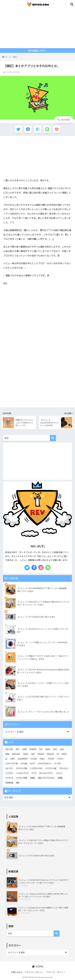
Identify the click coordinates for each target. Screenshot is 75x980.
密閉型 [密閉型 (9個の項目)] (60, 778)
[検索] (53, 438)
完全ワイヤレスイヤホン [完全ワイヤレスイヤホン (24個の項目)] (46, 778)
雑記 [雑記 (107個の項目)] (18, 783)
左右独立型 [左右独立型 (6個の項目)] (9, 783)
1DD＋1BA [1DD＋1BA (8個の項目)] (9, 749)
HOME (37, 967)
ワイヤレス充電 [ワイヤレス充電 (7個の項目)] (22, 778)
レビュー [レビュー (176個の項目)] (59, 773)
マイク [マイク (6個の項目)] (34, 773)
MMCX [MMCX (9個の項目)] (64, 754)
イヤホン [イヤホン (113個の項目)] (60, 759)
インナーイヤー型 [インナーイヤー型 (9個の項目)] (11, 763)
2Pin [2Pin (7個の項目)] (17, 749)
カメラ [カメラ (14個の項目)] (32, 763)
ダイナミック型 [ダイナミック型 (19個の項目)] (22, 768)
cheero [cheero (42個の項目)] (26, 754)
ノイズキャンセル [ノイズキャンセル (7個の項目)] (36, 768)
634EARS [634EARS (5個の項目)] (33, 749)
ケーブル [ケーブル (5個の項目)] (58, 763)
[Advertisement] (38, 28)
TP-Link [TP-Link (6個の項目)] (34, 759)
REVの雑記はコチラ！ (38, 51)
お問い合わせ (17, 972)
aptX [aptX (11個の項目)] (55, 749)
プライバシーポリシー (34, 972)
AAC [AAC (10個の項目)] (41, 749)
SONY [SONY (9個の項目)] (12, 759)
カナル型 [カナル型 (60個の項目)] (24, 763)
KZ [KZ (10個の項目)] (58, 754)
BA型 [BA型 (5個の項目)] (7, 754)
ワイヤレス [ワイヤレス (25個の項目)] (9, 778)
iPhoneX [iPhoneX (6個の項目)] (41, 754)
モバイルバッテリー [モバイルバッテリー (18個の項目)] (46, 773)
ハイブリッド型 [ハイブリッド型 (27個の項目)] (51, 768)
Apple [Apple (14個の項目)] (48, 749)
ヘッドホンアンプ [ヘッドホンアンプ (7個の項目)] (22, 773)
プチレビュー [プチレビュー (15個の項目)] (64, 768)
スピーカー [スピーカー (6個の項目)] (9, 768)
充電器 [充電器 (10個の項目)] (32, 778)
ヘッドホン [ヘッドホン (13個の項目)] (9, 773)
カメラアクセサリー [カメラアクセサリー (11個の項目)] (45, 763)
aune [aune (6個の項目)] (62, 749)
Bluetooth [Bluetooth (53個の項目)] (16, 754)
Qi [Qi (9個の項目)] (6, 759)
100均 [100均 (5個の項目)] (24, 749)
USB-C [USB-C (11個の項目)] (42, 759)
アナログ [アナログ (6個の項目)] (51, 759)
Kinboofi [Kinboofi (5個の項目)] (50, 754)
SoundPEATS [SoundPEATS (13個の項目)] (23, 759)
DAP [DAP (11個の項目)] (33, 754)
